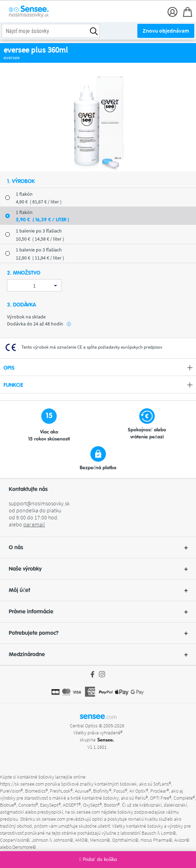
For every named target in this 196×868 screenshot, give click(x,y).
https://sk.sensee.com (22, 784)
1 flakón (24, 194)
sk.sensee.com (86, 812)
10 (40, 239)
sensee (98, 716)
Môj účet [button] (98, 590)
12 (40, 258)
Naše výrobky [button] (98, 569)
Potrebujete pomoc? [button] (98, 633)
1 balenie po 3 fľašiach (39, 231)
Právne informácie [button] (98, 612)
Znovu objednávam (166, 31)
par (34, 524)
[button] (98, 547)
